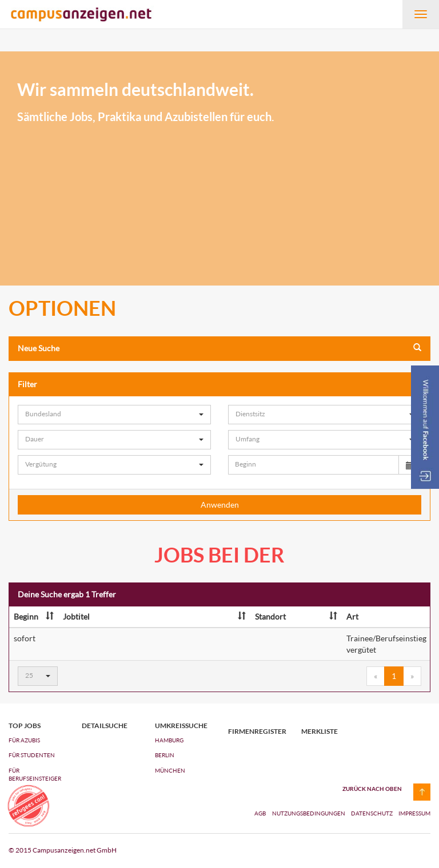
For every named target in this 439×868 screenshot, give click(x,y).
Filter (219, 384)
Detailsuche (105, 726)
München (170, 770)
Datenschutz (372, 813)
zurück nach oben (372, 789)
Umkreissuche (181, 726)
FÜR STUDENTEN (32, 755)
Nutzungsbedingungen (309, 813)
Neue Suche (219, 348)
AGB (260, 813)
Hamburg (169, 740)
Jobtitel (154, 616)
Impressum (414, 813)
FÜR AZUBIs (24, 740)
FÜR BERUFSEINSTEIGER (35, 774)
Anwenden (220, 505)
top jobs (25, 726)
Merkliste (320, 732)
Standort (296, 616)
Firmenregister (256, 732)
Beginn (34, 616)
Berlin (165, 755)
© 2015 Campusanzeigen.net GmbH (63, 850)
